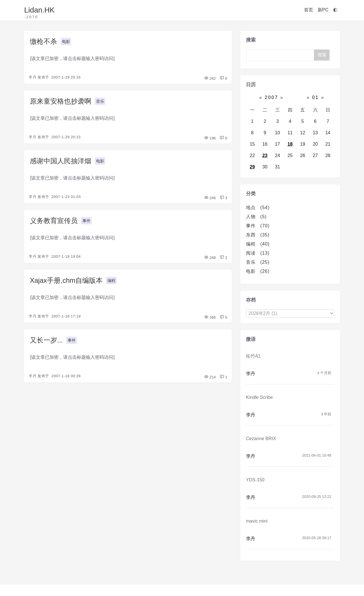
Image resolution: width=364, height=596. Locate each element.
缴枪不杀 (44, 41)
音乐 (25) (258, 262)
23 (265, 155)
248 (210, 258)
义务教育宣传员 (54, 221)
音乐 (100, 101)
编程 (111, 281)
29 (252, 167)
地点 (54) (258, 208)
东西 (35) (258, 235)
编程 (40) (258, 244)
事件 (86, 221)
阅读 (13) (258, 253)
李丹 (33, 77)
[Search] (281, 55)
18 (290, 144)
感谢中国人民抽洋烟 (61, 161)
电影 (66, 42)
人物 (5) (256, 217)
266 (210, 317)
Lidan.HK (39, 10)
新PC (323, 10)
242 (210, 78)
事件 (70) (258, 226)
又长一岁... (46, 340)
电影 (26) (258, 271)
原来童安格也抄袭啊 (61, 101)
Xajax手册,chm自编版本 (66, 280)
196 (210, 138)
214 (210, 377)
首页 (309, 10)
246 (210, 198)
